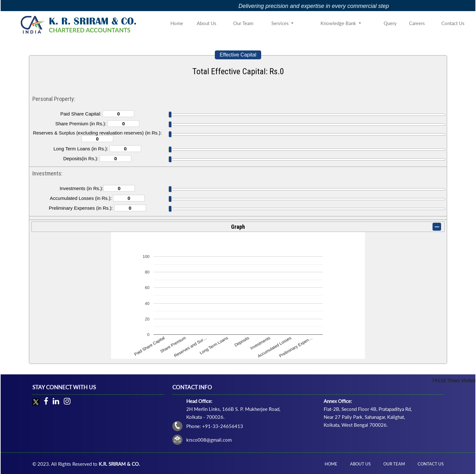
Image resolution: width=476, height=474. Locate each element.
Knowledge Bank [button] (339, 23)
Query (390, 23)
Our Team (243, 23)
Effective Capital (238, 55)
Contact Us (453, 23)
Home (177, 23)
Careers (417, 23)
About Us (207, 23)
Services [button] (281, 23)
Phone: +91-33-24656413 (215, 426)
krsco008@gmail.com (209, 440)
